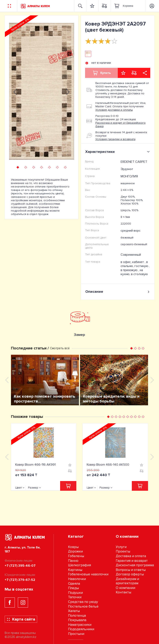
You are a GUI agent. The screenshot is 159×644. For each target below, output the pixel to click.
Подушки (75, 593)
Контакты (123, 592)
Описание (118, 292)
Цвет (18, 488)
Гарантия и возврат (132, 561)
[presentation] (15, 91)
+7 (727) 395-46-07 (20, 566)
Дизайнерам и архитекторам (127, 581)
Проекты (123, 551)
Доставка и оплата (131, 556)
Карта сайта (21, 619)
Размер (33, 488)
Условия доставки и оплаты (114, 110)
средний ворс (131, 231)
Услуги (121, 547)
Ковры (73, 547)
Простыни (76, 634)
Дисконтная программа (135, 565)
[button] (18, 167)
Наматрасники (80, 625)
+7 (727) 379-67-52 (20, 580)
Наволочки (77, 579)
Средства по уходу (83, 602)
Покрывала (77, 620)
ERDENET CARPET (134, 162)
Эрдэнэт (127, 169)
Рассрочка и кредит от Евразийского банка (121, 125)
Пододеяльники (81, 629)
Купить (102, 73)
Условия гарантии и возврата (115, 139)
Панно (73, 561)
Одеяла (74, 584)
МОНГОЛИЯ (129, 176)
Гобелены (76, 556)
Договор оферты (130, 574)
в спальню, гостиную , (135, 264)
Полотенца (77, 616)
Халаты (74, 611)
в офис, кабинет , (133, 262)
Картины (75, 570)
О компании (125, 588)
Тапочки (75, 597)
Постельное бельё (83, 606)
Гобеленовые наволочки (88, 574)
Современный (131, 255)
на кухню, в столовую (134, 272)
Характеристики (118, 152)
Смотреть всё (60, 348)
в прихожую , (130, 270)
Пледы (73, 588)
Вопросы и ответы (131, 570)
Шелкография (79, 565)
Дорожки (75, 551)
